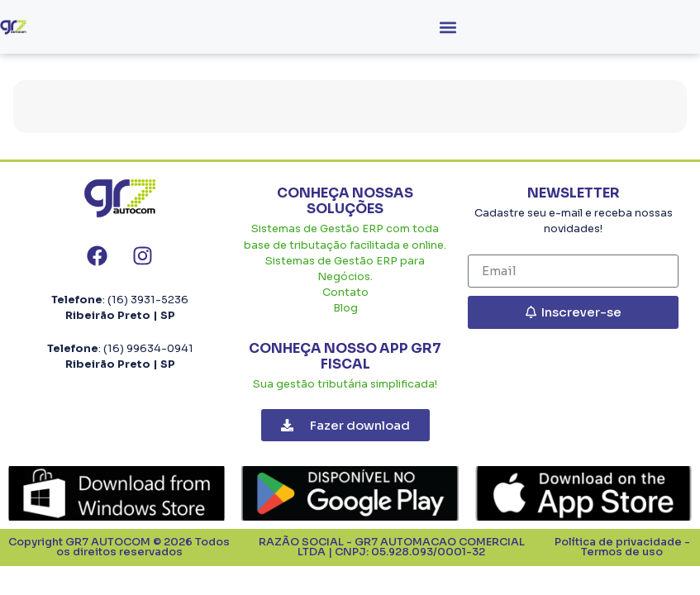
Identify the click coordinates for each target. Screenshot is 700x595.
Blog (345, 308)
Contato (345, 293)
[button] (448, 27)
